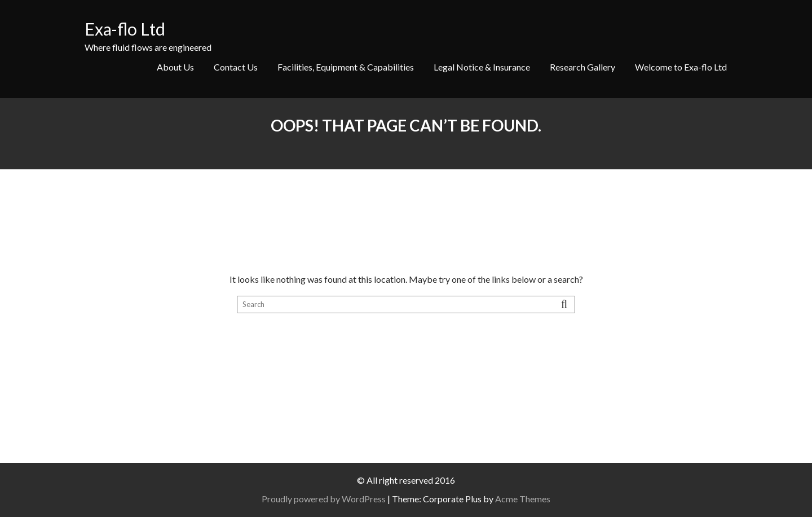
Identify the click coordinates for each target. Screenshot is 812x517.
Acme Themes (523, 499)
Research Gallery (582, 67)
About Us (175, 67)
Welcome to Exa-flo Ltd (681, 67)
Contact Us (236, 67)
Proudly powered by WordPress (324, 499)
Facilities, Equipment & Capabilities (346, 67)
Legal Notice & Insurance (482, 67)
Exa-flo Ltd (125, 29)
